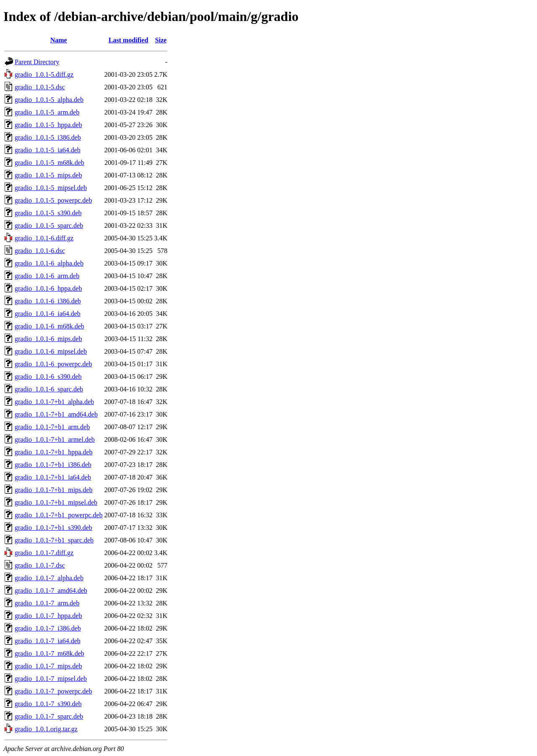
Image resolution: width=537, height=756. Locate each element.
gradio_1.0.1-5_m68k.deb (50, 163)
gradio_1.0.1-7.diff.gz (44, 553)
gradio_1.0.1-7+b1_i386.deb (53, 465)
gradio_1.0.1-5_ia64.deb (48, 150)
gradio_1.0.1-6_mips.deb (48, 339)
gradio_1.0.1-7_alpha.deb (49, 578)
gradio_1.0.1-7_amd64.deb (51, 590)
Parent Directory (37, 62)
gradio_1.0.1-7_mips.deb (48, 666)
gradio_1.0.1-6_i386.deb (48, 301)
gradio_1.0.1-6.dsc (40, 251)
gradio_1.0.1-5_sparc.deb (49, 225)
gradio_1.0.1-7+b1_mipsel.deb (56, 502)
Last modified (129, 40)
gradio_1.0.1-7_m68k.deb (50, 653)
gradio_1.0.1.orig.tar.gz (46, 729)
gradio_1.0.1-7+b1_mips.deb (53, 490)
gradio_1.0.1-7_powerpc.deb (53, 691)
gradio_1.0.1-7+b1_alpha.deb (54, 402)
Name (59, 40)
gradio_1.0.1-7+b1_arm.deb (52, 427)
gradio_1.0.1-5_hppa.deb (48, 125)
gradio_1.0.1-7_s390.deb (48, 704)
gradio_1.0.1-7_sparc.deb (49, 716)
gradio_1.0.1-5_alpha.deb (49, 100)
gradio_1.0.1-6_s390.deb (48, 377)
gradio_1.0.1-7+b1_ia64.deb (53, 477)
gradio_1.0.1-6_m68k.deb (50, 326)
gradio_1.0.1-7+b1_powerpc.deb (59, 515)
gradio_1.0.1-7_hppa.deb (48, 616)
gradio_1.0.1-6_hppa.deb (48, 288)
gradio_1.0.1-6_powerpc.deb (53, 364)
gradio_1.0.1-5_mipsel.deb (51, 188)
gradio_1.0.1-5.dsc (40, 87)
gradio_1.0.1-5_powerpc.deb (53, 200)
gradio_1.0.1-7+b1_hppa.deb (53, 452)
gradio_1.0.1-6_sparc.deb (49, 389)
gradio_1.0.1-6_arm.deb (47, 276)
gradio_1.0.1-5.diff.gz (44, 74)
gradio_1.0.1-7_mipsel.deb (51, 679)
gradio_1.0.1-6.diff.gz (44, 238)
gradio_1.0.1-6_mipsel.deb (51, 351)
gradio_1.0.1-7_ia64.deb (48, 641)
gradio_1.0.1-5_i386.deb (48, 137)
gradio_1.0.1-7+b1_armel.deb (55, 439)
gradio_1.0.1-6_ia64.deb (48, 314)
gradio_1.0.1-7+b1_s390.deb (53, 528)
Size (161, 40)
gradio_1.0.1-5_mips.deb (48, 175)
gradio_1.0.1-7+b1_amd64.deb (56, 414)
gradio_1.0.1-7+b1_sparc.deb (54, 540)
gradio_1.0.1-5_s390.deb (48, 213)
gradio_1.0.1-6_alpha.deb (49, 263)
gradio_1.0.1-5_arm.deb (47, 112)
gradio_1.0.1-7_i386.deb (48, 628)
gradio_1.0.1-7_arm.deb (47, 603)
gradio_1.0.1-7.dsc (40, 565)
